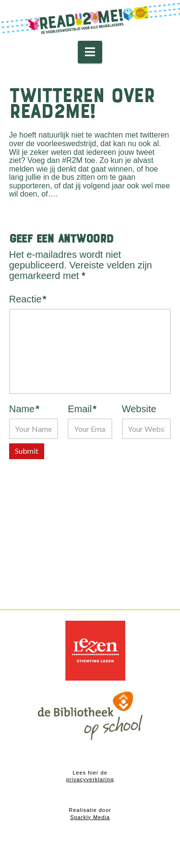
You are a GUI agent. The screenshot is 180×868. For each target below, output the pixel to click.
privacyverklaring (90, 779)
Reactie (28, 299)
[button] (90, 52)
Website (139, 409)
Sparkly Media (90, 817)
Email (82, 409)
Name (24, 409)
